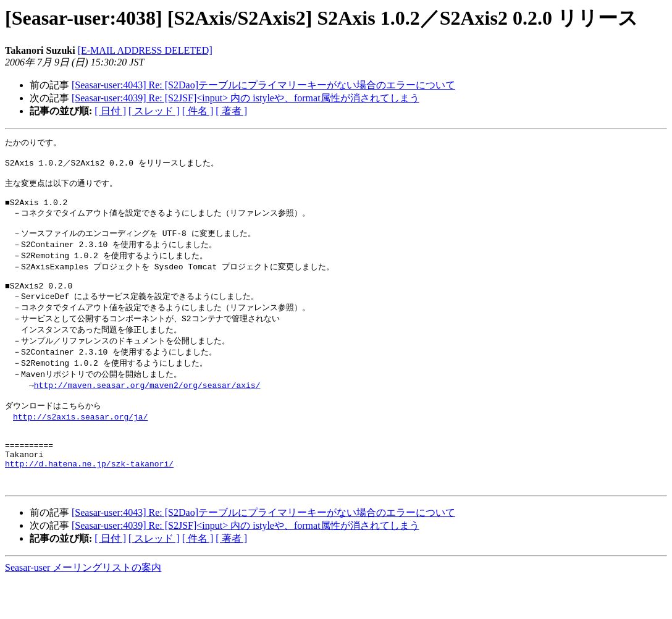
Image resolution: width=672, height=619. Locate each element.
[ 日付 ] (110, 111)
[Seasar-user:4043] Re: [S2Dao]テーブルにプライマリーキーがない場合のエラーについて (263, 85)
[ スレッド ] (154, 111)
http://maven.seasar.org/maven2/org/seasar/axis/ (147, 408)
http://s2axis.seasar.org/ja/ (80, 443)
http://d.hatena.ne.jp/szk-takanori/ (89, 499)
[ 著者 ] (231, 111)
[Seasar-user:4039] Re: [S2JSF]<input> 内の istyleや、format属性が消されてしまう (246, 98)
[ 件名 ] (198, 111)
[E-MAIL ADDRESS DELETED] (145, 50)
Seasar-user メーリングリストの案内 (83, 607)
